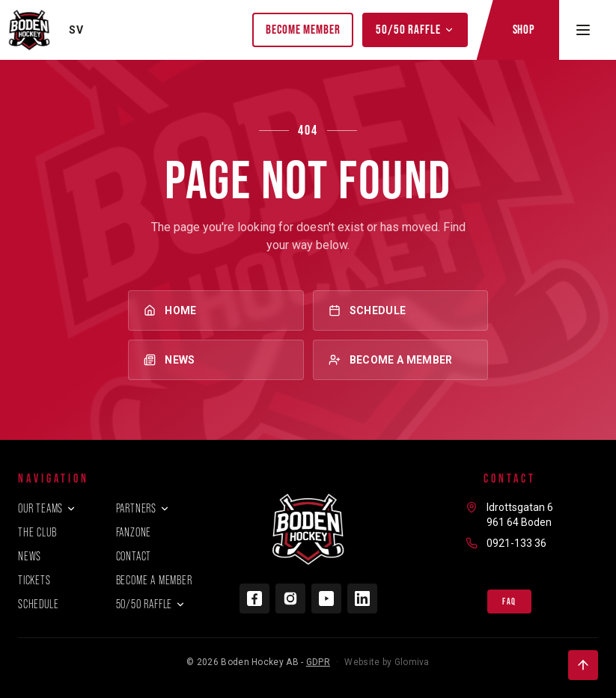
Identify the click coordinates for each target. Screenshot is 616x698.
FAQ (509, 601)
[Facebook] (254, 598)
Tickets (34, 580)
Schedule (400, 310)
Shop (524, 29)
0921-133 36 (516, 543)
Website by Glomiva (387, 662)
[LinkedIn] (362, 598)
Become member (303, 29)
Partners (143, 508)
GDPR (318, 662)
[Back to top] (583, 665)
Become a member (400, 360)
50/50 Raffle (415, 29)
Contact (134, 556)
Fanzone (134, 532)
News (216, 360)
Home (216, 310)
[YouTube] (326, 598)
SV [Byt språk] (76, 30)
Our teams (47, 508)
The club (37, 532)
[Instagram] (290, 598)
